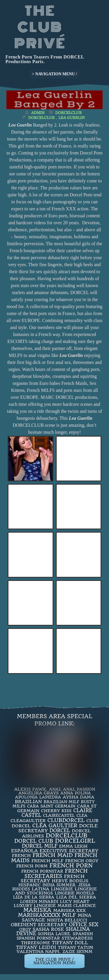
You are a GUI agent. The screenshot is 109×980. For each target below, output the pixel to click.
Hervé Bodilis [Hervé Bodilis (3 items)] (70, 881)
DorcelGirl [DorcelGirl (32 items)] (75, 841)
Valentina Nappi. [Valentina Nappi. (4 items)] (39, 951)
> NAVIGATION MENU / (54, 74)
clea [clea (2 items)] (82, 815)
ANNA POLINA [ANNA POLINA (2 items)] (76, 793)
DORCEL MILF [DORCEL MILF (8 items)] (40, 846)
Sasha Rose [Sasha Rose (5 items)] (48, 929)
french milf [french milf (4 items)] (47, 861)
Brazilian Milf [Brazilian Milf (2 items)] (61, 802)
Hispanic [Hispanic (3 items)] (30, 885)
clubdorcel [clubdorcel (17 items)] (66, 820)
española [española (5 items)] (24, 851)
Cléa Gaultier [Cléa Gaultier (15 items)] (55, 825)
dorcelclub (41, 118)
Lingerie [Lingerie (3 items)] (62, 889)
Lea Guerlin (72, 118)
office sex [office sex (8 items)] (84, 924)
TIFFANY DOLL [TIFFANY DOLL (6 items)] (70, 943)
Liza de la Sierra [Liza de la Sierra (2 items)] (34, 897)
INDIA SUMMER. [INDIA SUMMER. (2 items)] (59, 885)
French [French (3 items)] (21, 856)
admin (38, 113)
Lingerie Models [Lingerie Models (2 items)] (74, 893)
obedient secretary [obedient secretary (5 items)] (39, 925)
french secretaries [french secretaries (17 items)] (56, 873)
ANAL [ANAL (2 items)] (55, 789)
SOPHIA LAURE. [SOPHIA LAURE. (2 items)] (54, 934)
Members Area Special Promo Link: (55, 720)
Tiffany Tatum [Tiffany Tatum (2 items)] (76, 947)
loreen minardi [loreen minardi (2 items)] (39, 901)
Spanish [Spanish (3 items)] (83, 934)
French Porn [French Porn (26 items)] (71, 866)
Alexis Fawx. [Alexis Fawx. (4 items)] (31, 789)
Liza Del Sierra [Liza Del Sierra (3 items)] (76, 897)
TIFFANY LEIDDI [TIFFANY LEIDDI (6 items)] (36, 947)
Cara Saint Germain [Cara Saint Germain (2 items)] (51, 806)
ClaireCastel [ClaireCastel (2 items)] (59, 815)
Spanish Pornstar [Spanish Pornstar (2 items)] (38, 938)
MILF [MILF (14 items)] (69, 915)
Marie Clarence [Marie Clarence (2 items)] (77, 906)
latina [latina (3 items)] (40, 889)
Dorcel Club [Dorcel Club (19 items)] (34, 841)
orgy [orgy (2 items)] (25, 929)
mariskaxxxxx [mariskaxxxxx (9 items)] (39, 915)
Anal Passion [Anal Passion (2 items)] (79, 789)
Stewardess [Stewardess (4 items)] (77, 938)
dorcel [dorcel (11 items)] (60, 830)
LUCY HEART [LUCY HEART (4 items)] (75, 901)
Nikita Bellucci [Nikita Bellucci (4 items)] (67, 920)
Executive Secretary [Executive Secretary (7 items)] (69, 851)
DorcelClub (68, 113)
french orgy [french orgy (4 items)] (82, 861)
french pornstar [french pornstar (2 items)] (42, 871)
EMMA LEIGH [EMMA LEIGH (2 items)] (73, 846)
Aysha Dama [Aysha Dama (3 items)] (78, 797)
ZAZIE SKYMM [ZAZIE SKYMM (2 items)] (77, 951)
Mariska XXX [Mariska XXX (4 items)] (69, 910)
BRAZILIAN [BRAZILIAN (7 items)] (28, 802)
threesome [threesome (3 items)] (35, 943)
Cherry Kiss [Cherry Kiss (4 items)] (56, 811)
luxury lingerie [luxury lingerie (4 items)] (35, 906)
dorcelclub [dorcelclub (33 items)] (66, 836)
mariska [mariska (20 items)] (37, 910)
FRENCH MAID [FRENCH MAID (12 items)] (53, 855)
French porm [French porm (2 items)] (32, 866)
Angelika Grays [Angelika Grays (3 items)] (39, 793)
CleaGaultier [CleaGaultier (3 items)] (28, 821)
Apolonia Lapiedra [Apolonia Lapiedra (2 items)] (38, 797)
